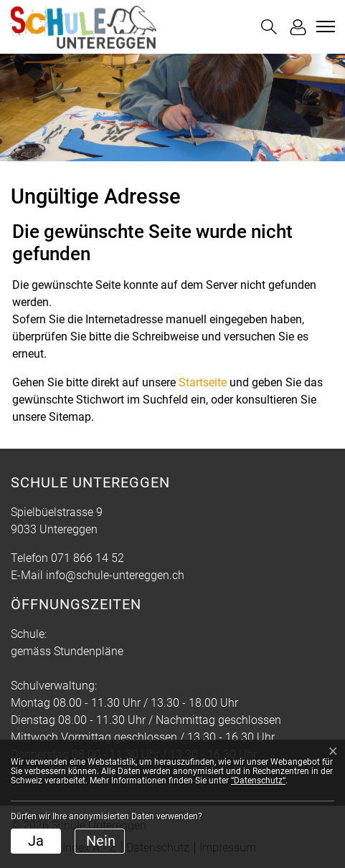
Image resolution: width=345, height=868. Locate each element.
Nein (101, 841)
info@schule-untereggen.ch (115, 575)
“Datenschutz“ (258, 781)
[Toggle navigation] (323, 27)
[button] (269, 27)
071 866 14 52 (88, 558)
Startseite (203, 382)
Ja (36, 841)
